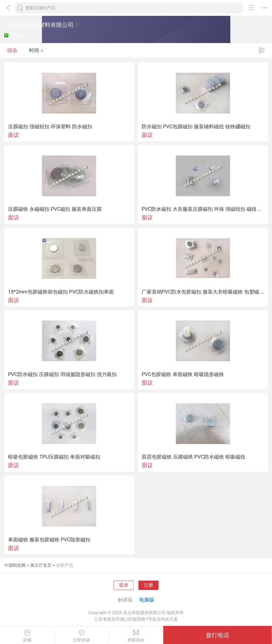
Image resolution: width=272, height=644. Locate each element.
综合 (12, 50)
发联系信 (136, 636)
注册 (148, 585)
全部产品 (65, 565)
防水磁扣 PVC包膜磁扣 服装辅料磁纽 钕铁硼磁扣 (196, 127)
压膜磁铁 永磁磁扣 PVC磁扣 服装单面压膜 (55, 209)
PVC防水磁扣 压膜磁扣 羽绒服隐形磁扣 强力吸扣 (63, 374)
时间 (36, 50)
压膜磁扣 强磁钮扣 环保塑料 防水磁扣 (50, 127)
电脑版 (147, 600)
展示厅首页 (41, 565)
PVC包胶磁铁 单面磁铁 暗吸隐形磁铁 (183, 374)
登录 (124, 585)
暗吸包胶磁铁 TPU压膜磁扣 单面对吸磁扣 (54, 457)
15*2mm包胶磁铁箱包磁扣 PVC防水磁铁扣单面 (61, 292)
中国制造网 (15, 565)
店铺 (27, 636)
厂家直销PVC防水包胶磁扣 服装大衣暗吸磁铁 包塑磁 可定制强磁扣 (203, 292)
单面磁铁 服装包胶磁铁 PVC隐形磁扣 (49, 540)
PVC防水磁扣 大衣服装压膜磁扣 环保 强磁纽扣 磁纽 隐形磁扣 (203, 209)
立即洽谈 (82, 636)
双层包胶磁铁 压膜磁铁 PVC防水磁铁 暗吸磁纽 (194, 457)
